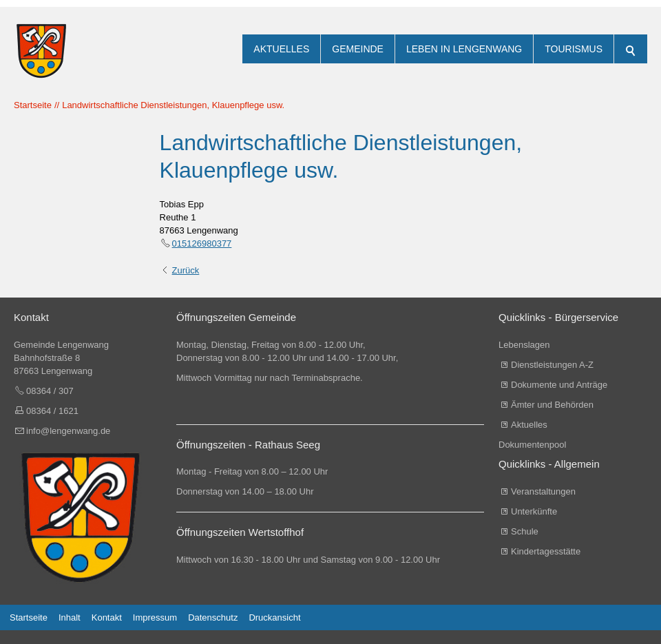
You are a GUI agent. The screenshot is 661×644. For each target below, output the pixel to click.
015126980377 (202, 243)
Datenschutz (213, 617)
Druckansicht (274, 617)
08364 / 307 (50, 391)
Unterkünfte (534, 511)
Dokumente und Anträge (559, 385)
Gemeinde (358, 49)
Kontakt (107, 617)
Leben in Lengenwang (464, 49)
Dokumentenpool (532, 445)
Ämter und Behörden (552, 405)
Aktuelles (281, 49)
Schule (525, 531)
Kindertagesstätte (546, 551)
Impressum (155, 617)
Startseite (29, 617)
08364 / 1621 (52, 411)
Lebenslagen (524, 345)
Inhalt (70, 617)
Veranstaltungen (543, 491)
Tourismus (574, 49)
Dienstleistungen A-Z (552, 365)
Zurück (186, 270)
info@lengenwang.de (68, 431)
